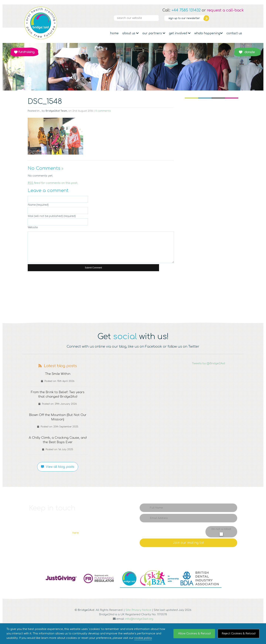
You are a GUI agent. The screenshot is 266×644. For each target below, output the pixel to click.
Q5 (225, 296)
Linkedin (227, 18)
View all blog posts (58, 467)
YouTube (234, 18)
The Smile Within (58, 374)
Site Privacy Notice (138, 610)
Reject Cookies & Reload (239, 634)
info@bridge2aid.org (139, 619)
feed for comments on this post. (53, 183)
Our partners (154, 33)
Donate (247, 52)
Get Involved (180, 33)
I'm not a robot (221, 529)
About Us (131, 33)
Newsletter (187, 18)
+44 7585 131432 (186, 10)
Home (114, 33)
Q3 (133, 296)
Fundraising (24, 52)
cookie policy (143, 638)
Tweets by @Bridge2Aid (208, 363)
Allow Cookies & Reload (194, 634)
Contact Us (234, 33)
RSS (241, 18)
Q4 (187, 296)
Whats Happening (209, 33)
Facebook (214, 18)
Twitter (221, 18)
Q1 (41, 296)
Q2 (79, 296)
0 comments (103, 111)
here (76, 533)
